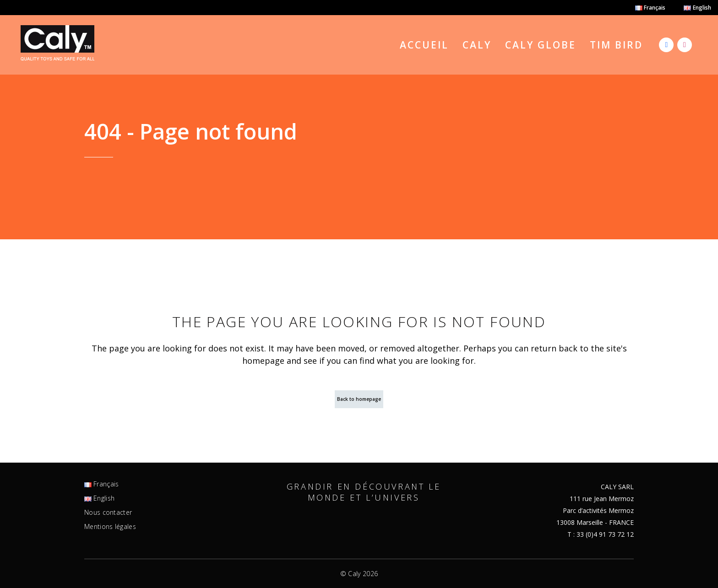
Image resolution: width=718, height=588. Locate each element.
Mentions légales (110, 527)
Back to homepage (359, 399)
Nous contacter (108, 512)
